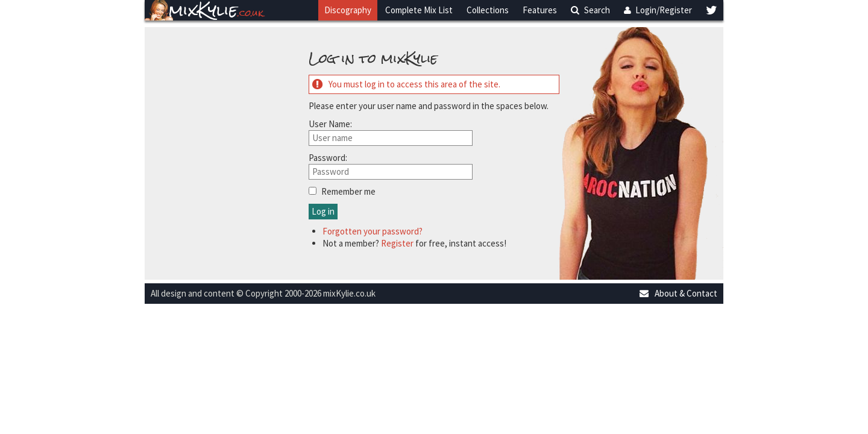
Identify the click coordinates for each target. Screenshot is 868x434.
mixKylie (216, 10)
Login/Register (658, 10)
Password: (328, 158)
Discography (348, 10)
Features (540, 10)
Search (590, 10)
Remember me (348, 191)
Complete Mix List (419, 10)
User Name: (330, 124)
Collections (488, 10)
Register (397, 243)
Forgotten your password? (373, 231)
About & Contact (678, 293)
